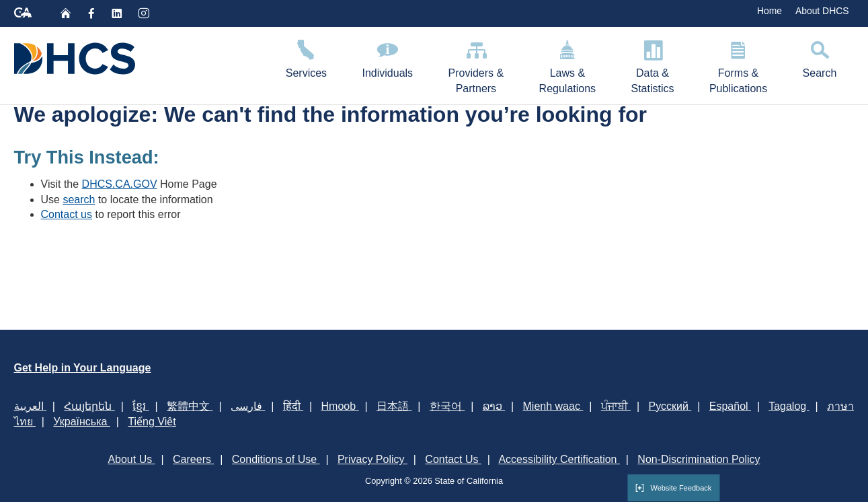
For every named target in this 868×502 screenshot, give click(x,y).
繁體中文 (190, 406)
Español (730, 406)
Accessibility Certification (559, 459)
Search (819, 57)
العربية (30, 406)
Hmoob (340, 406)
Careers (193, 459)
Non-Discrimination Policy (699, 459)
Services (307, 57)
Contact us (67, 214)
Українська (82, 422)
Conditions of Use (276, 459)
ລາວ (494, 406)
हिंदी (293, 406)
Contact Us (453, 459)
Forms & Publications (739, 65)
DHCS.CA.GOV (120, 184)
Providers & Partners (476, 65)
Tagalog (789, 406)
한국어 (447, 406)
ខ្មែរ (141, 406)
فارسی (248, 406)
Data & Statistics (652, 65)
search (79, 200)
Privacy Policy (372, 459)
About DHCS (822, 11)
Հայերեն (89, 406)
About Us (131, 459)
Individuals (387, 57)
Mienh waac (553, 406)
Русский (670, 406)
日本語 (394, 406)
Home (770, 11)
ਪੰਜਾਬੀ (616, 406)
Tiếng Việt (152, 422)
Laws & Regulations (567, 65)
